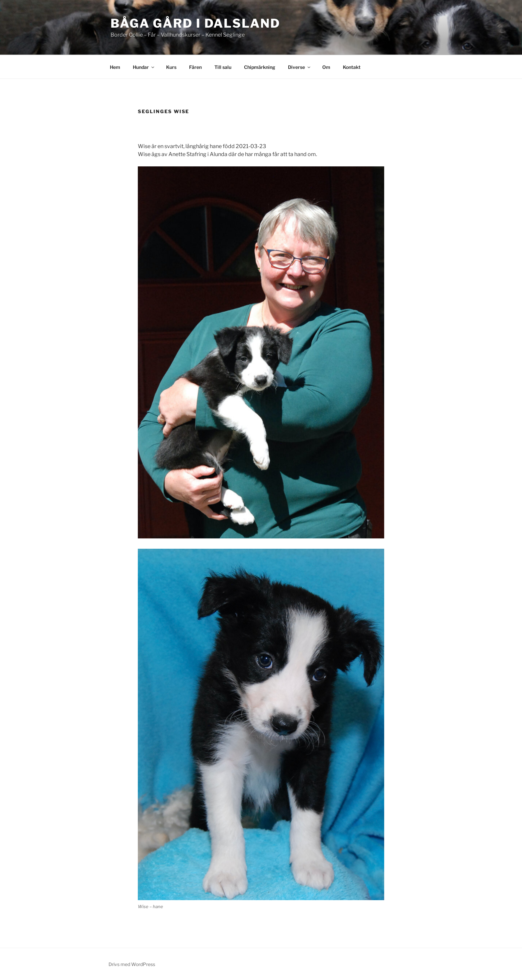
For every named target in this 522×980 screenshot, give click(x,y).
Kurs (171, 67)
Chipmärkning (260, 67)
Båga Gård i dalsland (195, 23)
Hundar (144, 67)
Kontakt (352, 67)
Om (326, 67)
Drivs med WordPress (132, 964)
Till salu (223, 67)
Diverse (300, 67)
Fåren (195, 67)
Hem (115, 67)
